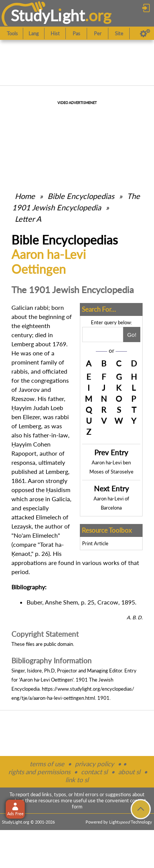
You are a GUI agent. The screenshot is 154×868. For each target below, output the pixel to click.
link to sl (77, 780)
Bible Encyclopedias (81, 196)
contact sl (94, 772)
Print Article (95, 543)
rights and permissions (39, 772)
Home (25, 196)
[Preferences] (145, 33)
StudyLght (48, 15)
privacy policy (94, 764)
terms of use (47, 764)
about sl (129, 772)
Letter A (28, 219)
